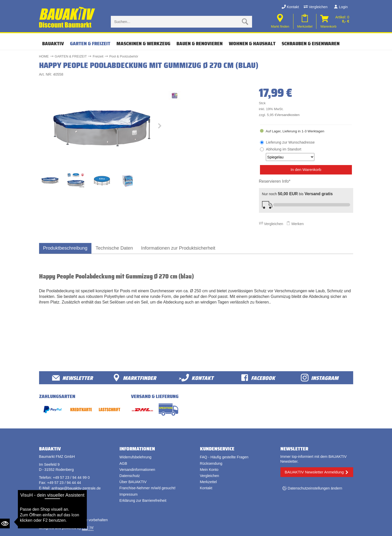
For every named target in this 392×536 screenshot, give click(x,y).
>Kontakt (196, 378)
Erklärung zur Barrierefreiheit (143, 500)
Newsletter (72, 378)
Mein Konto (209, 470)
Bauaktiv (53, 43)
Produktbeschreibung (65, 248)
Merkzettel (208, 482)
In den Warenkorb (306, 170)
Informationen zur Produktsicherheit (178, 248)
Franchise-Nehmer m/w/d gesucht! (148, 488)
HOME (44, 56)
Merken (295, 224)
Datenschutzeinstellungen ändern (315, 488)
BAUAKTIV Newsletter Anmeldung (314, 472)
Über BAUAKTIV (133, 482)
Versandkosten (288, 115)
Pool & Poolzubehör (124, 56)
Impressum (129, 494)
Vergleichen (316, 7)
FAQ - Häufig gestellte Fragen (224, 457)
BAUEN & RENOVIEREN (200, 43)
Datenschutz (130, 476)
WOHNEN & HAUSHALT (252, 43)
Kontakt (290, 7)
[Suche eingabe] (176, 22)
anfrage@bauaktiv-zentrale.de (76, 488)
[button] (160, 127)
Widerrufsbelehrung (136, 457)
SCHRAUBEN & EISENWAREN (311, 43)
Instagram (320, 378)
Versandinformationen (137, 470)
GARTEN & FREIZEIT (90, 43)
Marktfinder (134, 378)
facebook (258, 378)
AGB (123, 463)
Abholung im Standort (290, 154)
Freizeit (98, 56)
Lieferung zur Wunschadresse (290, 142)
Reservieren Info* (275, 181)
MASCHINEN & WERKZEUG (143, 43)
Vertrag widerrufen (58, 504)
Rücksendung (211, 463)
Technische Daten (114, 248)
